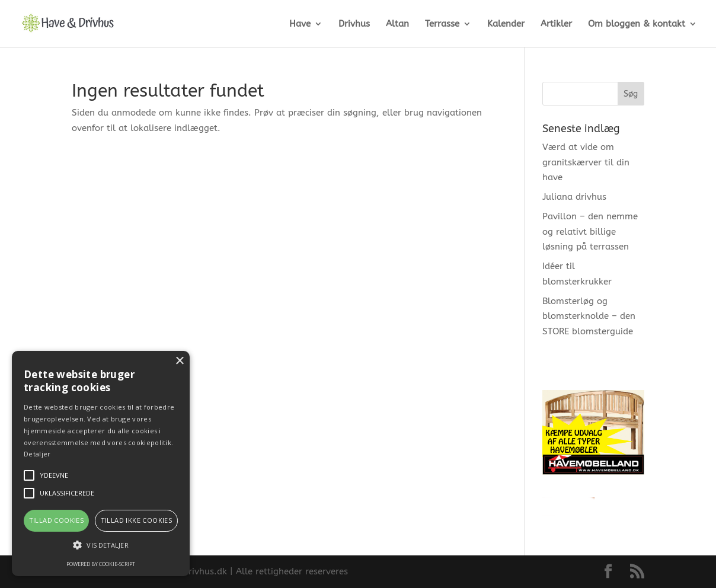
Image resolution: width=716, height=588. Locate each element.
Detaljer (37, 454)
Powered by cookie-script (101, 564)
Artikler (556, 24)
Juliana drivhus (574, 197)
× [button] (179, 361)
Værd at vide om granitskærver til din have (586, 162)
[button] (101, 545)
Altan (397, 24)
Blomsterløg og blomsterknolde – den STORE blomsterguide (589, 316)
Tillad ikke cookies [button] (137, 520)
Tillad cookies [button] (57, 520)
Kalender (506, 24)
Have (300, 24)
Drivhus (354, 24)
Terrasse (442, 24)
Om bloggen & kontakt (637, 24)
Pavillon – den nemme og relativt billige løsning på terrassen (590, 231)
